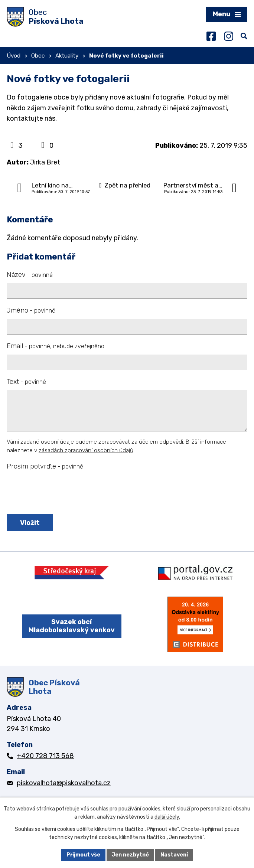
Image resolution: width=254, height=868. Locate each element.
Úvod (14, 56)
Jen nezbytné (130, 855)
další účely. (167, 817)
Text (26, 382)
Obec (38, 56)
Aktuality (67, 56)
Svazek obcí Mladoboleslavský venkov (72, 626)
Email (56, 346)
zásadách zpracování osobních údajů (86, 450)
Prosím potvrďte (45, 466)
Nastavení (174, 855)
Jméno (31, 310)
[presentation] (61, 493)
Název (30, 275)
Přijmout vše (83, 855)
